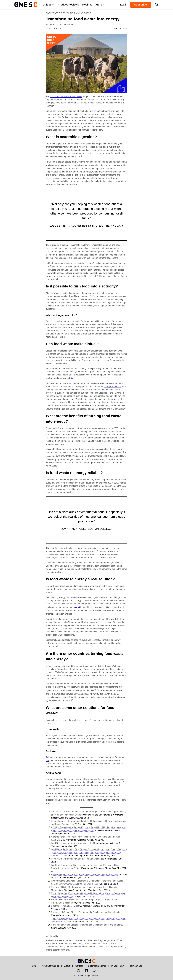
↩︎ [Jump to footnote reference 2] (94, 824)
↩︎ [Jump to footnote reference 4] (105, 840)
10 (106, 459)
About (67, 966)
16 (90, 693)
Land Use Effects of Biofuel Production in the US (74, 843)
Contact (79, 966)
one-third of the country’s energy (61, 334)
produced (58, 357)
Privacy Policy (118, 966)
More (99, 5)
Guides (47, 5)
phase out (73, 428)
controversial (63, 402)
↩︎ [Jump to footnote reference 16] (97, 922)
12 (79, 607)
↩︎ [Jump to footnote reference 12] (94, 897)
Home (34, 966)
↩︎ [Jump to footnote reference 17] (78, 928)
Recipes (87, 5)
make (81, 483)
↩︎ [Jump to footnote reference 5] (78, 846)
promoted (78, 684)
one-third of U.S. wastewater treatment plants (101, 296)
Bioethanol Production (61, 906)
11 (76, 607)
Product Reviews (68, 5)
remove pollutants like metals (63, 258)
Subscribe (141, 5)
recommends (61, 794)
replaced (93, 435)
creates (107, 489)
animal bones (106, 764)
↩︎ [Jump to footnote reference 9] (90, 878)
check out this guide (78, 800)
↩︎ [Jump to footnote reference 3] (74, 834)
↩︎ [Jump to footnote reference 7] (57, 862)
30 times (117, 622)
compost (102, 739)
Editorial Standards (97, 966)
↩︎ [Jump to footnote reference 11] (110, 890)
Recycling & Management (76, 13)
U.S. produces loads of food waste (66, 96)
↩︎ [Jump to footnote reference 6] (116, 856)
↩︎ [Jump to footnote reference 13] (102, 903)
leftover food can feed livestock (96, 779)
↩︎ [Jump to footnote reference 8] (52, 871)
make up (93, 666)
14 (57, 646)
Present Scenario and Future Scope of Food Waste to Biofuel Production (85, 875)
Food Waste (53, 13)
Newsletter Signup (50, 966)
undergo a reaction (112, 387)
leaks (120, 619)
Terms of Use (136, 966)
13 (74, 613)
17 (72, 700)
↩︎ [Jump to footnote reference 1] (90, 818)
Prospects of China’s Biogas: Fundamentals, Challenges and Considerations (87, 912)
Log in (123, 5)
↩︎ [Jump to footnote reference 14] (67, 909)
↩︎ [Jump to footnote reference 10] (119, 884)
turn (48, 760)
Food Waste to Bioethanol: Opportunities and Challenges (78, 859)
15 (95, 690)
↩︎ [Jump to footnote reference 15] (78, 915)
